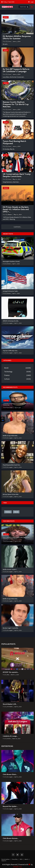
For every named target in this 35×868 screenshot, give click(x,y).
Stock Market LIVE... (10, 704)
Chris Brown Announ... (11, 838)
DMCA (22, 859)
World (6, 17)
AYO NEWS (10, 707)
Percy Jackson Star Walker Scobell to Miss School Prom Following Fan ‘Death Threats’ (16, 538)
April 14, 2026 (18, 777)
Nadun (10, 214)
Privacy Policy (15, 859)
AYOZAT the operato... (11, 672)
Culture (7, 379)
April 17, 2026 (16, 264)
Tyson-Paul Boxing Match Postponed (14, 142)
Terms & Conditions (6, 859)
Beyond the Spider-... (10, 806)
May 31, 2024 (17, 179)
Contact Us (4, 861)
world (16, 512)
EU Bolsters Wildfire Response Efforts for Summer (17, 37)
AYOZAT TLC (18, 867)
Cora (9, 41)
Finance (6, 188)
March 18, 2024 (16, 739)
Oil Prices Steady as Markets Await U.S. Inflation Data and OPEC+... (16, 209)
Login (32, 2)
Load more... (18, 227)
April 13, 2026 (18, 467)
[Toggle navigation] (31, 7)
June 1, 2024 (17, 41)
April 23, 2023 (18, 707)
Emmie (9, 264)
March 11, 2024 (15, 675)
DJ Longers (10, 323)
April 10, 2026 (18, 407)
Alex (8, 675)
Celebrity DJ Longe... (10, 736)
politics (8, 512)
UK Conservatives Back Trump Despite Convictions (17, 175)
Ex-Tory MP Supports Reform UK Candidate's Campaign (16, 70)
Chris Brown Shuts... (10, 774)
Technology (8, 372)
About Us (27, 859)
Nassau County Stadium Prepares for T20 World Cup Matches (16, 104)
